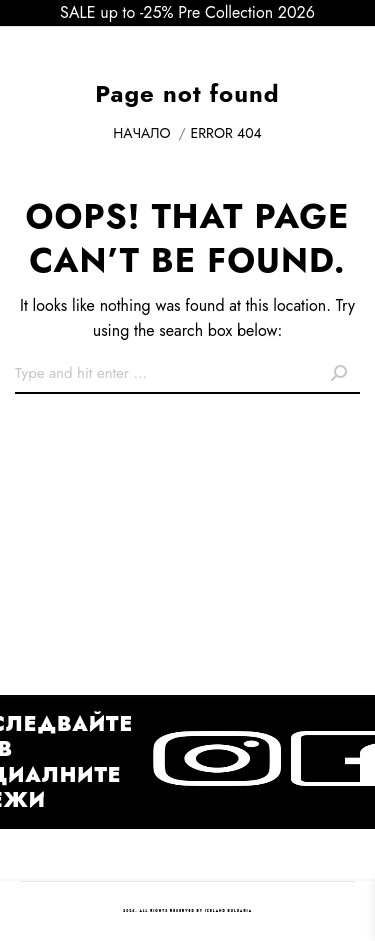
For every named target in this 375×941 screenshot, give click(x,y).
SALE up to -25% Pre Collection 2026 (187, 12)
